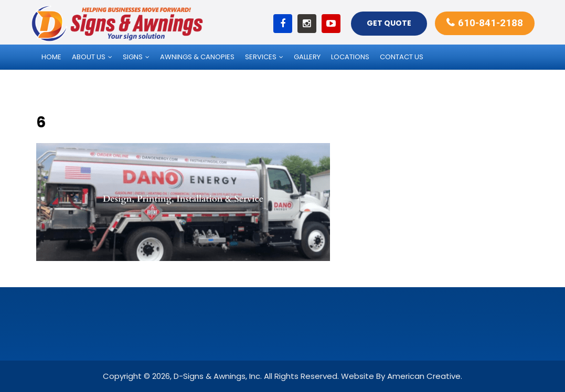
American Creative (424, 376)
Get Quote (389, 23)
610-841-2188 (491, 23)
